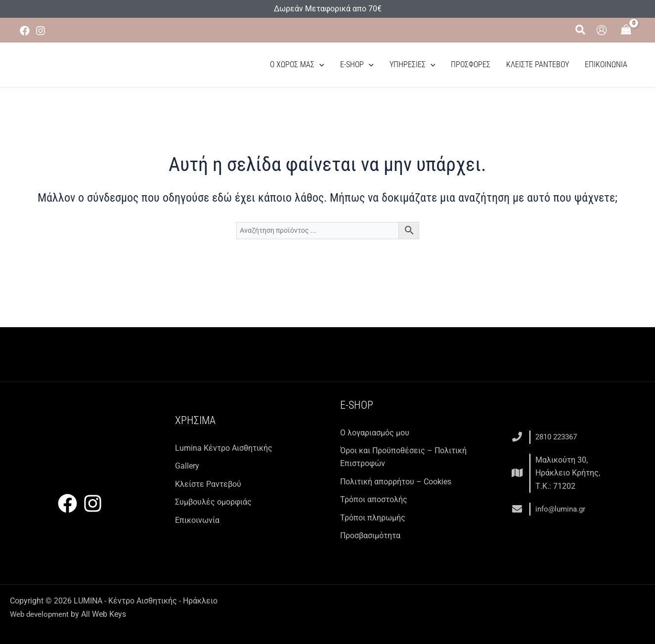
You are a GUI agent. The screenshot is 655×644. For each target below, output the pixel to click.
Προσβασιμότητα (370, 536)
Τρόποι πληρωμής (373, 518)
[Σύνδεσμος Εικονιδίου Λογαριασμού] (602, 30)
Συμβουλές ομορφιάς (213, 502)
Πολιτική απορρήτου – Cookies (396, 482)
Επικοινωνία (606, 64)
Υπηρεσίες (413, 65)
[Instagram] (41, 31)
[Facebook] (25, 31)
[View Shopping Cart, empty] (626, 30)
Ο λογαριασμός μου (375, 433)
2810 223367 (559, 437)
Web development (41, 614)
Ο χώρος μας (297, 65)
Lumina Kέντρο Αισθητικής (224, 448)
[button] (581, 30)
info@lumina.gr (562, 509)
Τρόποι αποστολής (374, 499)
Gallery (187, 466)
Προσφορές (471, 64)
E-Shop (357, 65)
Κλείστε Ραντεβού (538, 64)
